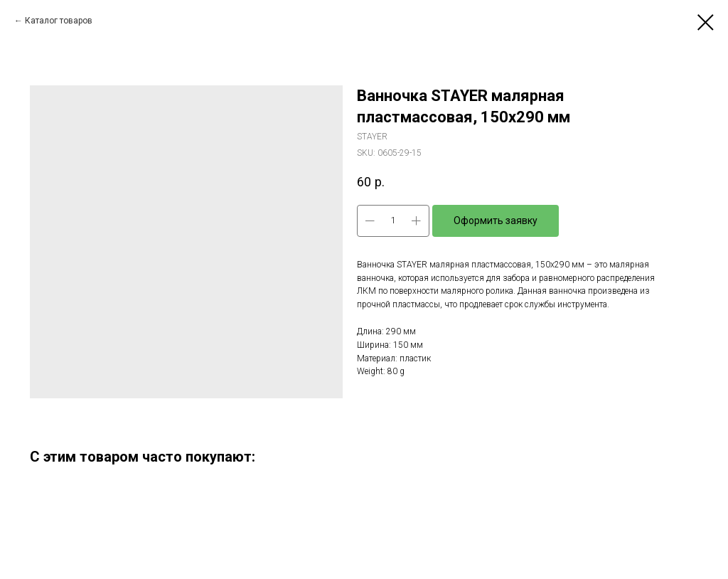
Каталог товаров (59, 21)
